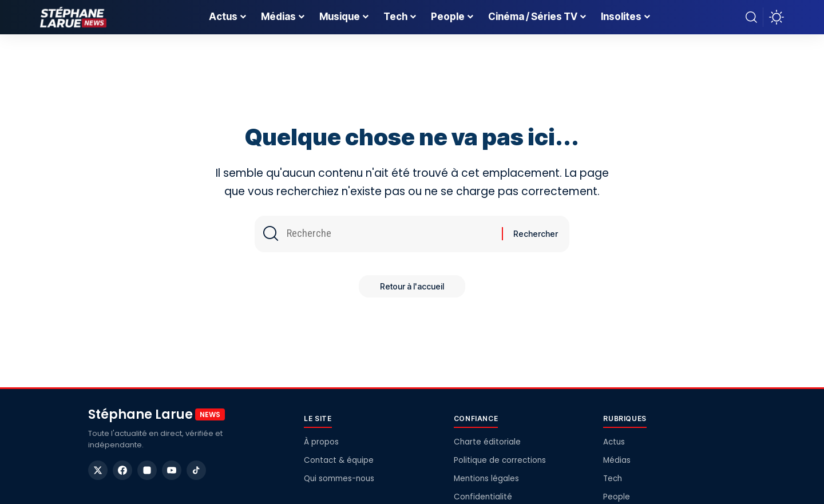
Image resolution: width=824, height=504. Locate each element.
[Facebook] (122, 470)
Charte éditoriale (487, 442)
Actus (614, 442)
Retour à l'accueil (412, 288)
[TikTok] (196, 470)
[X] (98, 470)
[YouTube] (172, 470)
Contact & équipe (339, 460)
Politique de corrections (500, 460)
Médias (617, 460)
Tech (613, 479)
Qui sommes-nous (339, 479)
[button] (751, 17)
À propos (321, 442)
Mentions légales (486, 479)
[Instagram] (147, 470)
